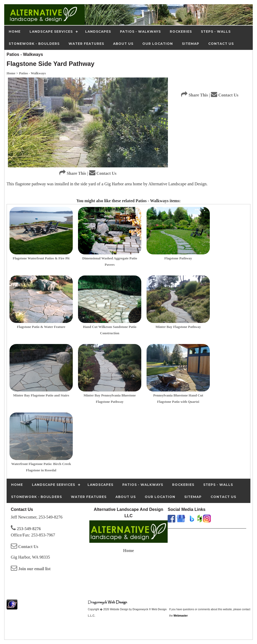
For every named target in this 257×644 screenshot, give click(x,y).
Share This (73, 173)
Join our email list (31, 569)
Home (128, 551)
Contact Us (103, 173)
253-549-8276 (26, 529)
